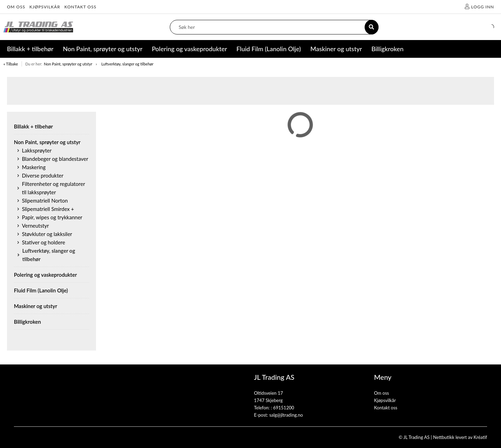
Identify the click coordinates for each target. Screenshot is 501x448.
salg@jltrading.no (286, 415)
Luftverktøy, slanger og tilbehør (127, 64)
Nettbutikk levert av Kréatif (460, 437)
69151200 (284, 408)
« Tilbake (11, 64)
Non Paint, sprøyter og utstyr (68, 64)
